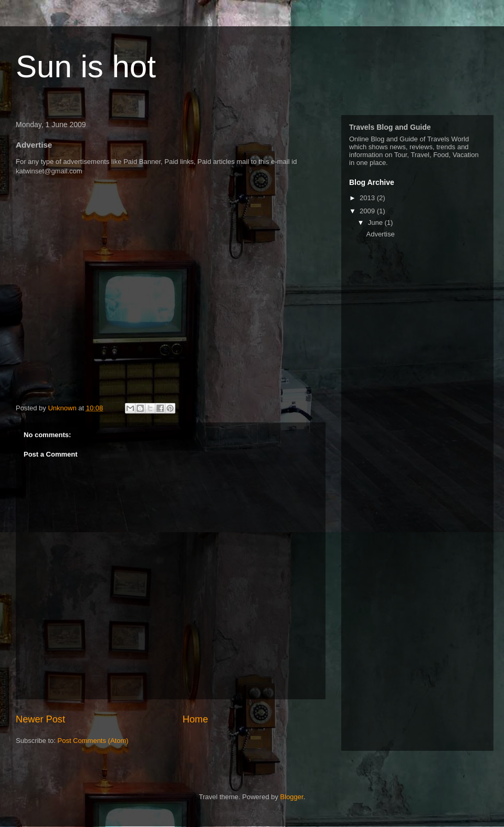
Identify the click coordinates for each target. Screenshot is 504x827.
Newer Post (40, 719)
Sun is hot (86, 66)
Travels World (448, 139)
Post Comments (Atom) (93, 741)
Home (196, 719)
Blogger (292, 797)
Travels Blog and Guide (390, 127)
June (376, 223)
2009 (368, 211)
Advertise (380, 234)
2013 (368, 198)
